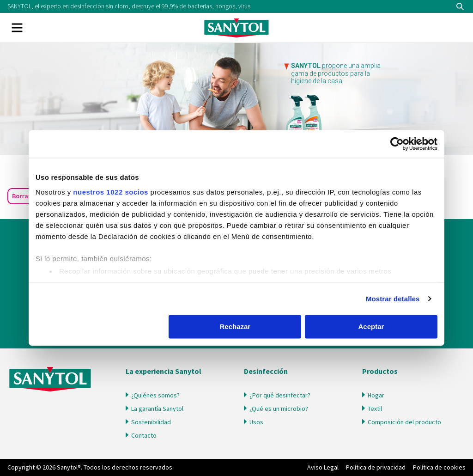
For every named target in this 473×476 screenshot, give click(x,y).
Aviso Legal (323, 467)
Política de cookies (439, 467)
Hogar (376, 395)
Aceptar (371, 326)
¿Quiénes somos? (155, 395)
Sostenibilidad (151, 422)
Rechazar (235, 326)
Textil (375, 409)
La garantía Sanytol (157, 409)
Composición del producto (404, 422)
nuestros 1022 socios (111, 192)
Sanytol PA (236, 28)
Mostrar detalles (393, 299)
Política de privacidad (376, 467)
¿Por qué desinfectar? (280, 395)
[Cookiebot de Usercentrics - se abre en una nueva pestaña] (397, 144)
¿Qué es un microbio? (279, 409)
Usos (256, 422)
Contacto (144, 435)
